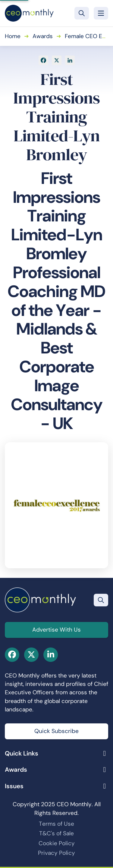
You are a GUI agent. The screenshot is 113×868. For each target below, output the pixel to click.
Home (13, 36)
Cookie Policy (57, 843)
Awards (43, 36)
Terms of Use (56, 824)
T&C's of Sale (56, 833)
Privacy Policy (56, 853)
